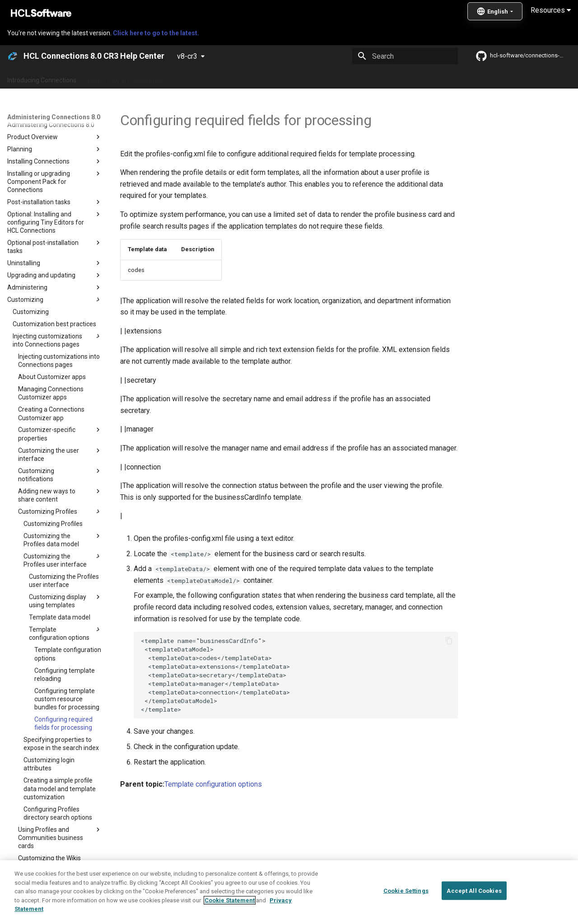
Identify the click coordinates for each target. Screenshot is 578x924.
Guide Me (461, 78)
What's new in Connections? (127, 78)
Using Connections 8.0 (306, 78)
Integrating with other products (393, 78)
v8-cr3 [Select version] (187, 56)
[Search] (405, 56)
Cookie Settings (406, 914)
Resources (551, 10)
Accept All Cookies (474, 914)
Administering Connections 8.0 (221, 78)
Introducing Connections (42, 78)
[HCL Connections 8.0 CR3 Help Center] (13, 56)
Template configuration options (213, 784)
